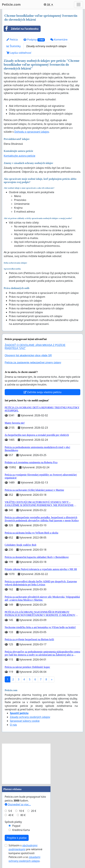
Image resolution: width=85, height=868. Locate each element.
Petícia (12, 40)
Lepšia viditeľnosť (19, 53)
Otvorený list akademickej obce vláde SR (28, 355)
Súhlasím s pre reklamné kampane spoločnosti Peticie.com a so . (25, 853)
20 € (34, 811)
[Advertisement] (26, 764)
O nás (13, 725)
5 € (10, 811)
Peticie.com (11, 4)
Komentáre (59, 40)
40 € (11, 815)
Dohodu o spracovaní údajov (32, 132)
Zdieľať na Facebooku (21, 29)
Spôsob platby (13, 822)
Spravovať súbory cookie (25, 721)
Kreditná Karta (21, 830)
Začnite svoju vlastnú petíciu (43, 392)
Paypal (16, 826)
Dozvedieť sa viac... (18, 804)
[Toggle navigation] (79, 5)
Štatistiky (14, 46)
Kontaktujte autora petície (20, 156)
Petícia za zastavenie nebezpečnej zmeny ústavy (33, 363)
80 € (23, 815)
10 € (22, 811)
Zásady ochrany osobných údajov (46, 46)
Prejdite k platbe (17, 838)
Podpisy (34, 40)
